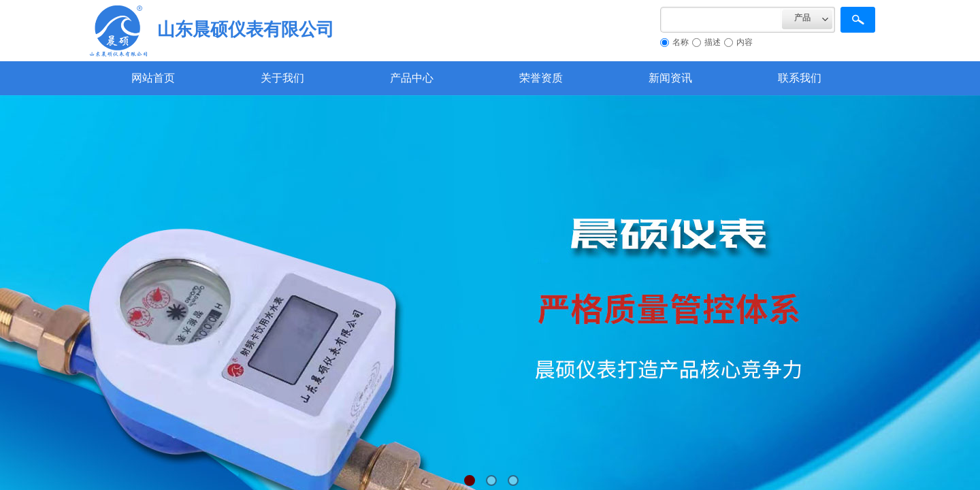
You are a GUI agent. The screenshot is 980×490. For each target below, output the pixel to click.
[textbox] (721, 20)
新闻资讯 (670, 78)
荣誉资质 (541, 78)
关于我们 (282, 78)
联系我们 (800, 78)
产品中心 (412, 78)
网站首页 (153, 78)
